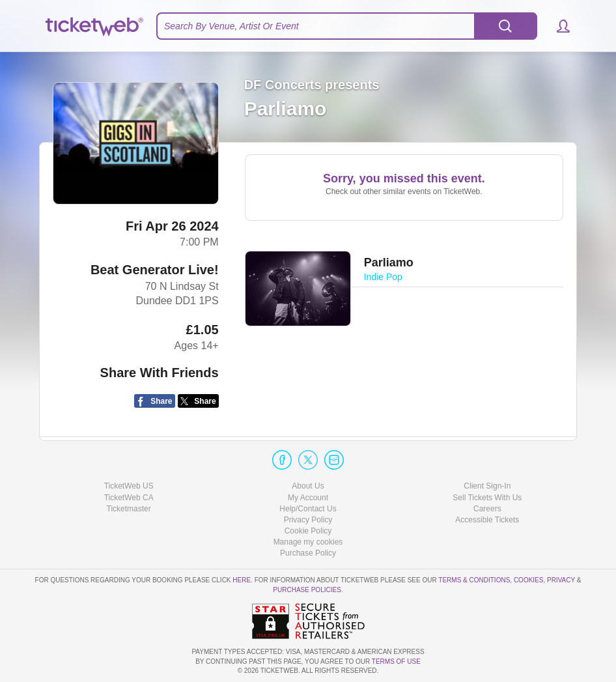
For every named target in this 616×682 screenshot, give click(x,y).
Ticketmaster (129, 509)
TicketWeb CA (129, 498)
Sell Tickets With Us (487, 498)
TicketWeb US (129, 486)
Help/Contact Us (308, 509)
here (242, 580)
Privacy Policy (308, 520)
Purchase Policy (308, 553)
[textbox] (347, 26)
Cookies (529, 580)
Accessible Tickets (487, 520)
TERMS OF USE (396, 661)
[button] (557, 26)
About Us (308, 486)
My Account (308, 498)
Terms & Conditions (474, 580)
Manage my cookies (308, 542)
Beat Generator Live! (155, 270)
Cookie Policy (308, 531)
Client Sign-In (487, 486)
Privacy (561, 580)
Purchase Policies (307, 590)
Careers (487, 509)
